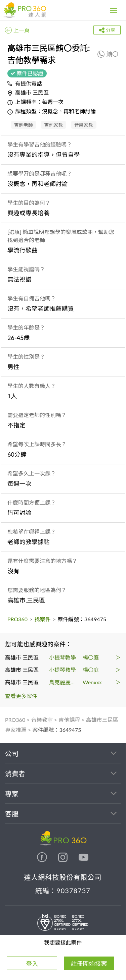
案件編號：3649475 (57, 730)
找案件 (43, 619)
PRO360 (17, 619)
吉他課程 (69, 720)
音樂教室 (42, 720)
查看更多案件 (21, 696)
